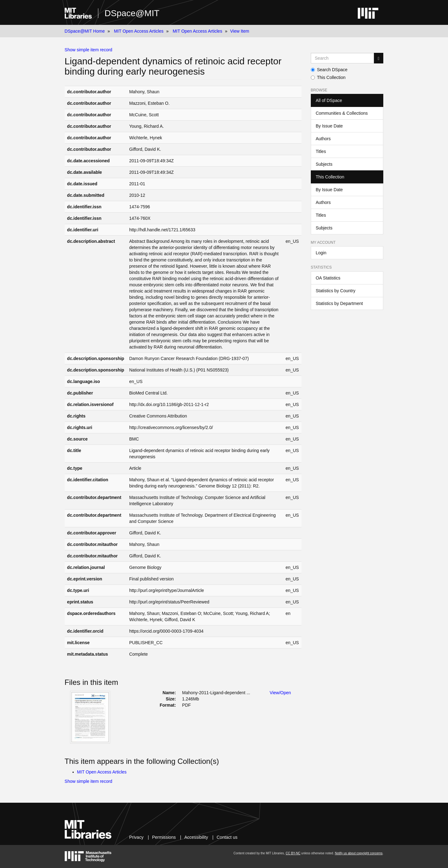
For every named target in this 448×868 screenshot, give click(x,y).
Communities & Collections (342, 113)
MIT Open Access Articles (139, 31)
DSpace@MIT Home (85, 31)
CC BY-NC (293, 853)
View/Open (280, 693)
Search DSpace (329, 70)
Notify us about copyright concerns (359, 853)
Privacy (136, 837)
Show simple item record (89, 50)
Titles (321, 151)
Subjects (324, 164)
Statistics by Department (339, 303)
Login (321, 253)
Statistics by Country (336, 291)
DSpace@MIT (132, 13)
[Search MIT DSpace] (343, 58)
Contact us (227, 837)
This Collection (328, 77)
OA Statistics (328, 278)
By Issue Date (329, 126)
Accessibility (196, 837)
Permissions (164, 837)
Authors (323, 139)
